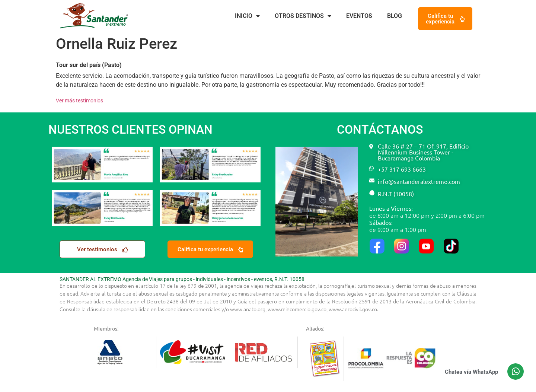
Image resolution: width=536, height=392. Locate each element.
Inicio (247, 16)
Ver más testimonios (79, 101)
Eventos (359, 16)
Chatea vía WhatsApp (471, 372)
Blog (395, 16)
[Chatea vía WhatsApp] (516, 372)
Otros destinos (303, 16)
